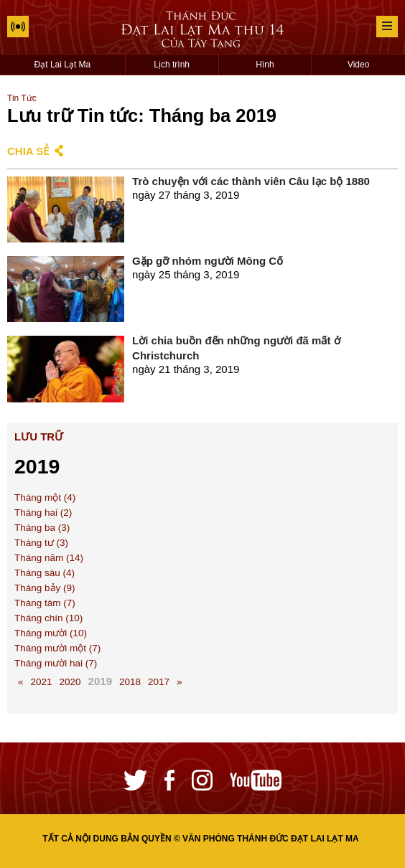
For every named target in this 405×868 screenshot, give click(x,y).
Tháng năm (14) (49, 558)
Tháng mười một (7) (57, 648)
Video (358, 65)
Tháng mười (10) (51, 633)
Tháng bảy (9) (45, 588)
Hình (265, 65)
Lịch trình (172, 65)
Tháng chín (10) (48, 618)
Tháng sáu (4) (45, 573)
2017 (159, 682)
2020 (70, 682)
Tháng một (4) (45, 497)
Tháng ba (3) (42, 528)
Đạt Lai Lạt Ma (63, 65)
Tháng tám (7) (45, 603)
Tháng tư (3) (41, 543)
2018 (130, 682)
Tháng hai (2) (43, 513)
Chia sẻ (28, 151)
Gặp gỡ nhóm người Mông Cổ (208, 261)
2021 (42, 682)
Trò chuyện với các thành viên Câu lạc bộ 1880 (251, 181)
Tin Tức (22, 98)
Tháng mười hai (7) (56, 663)
